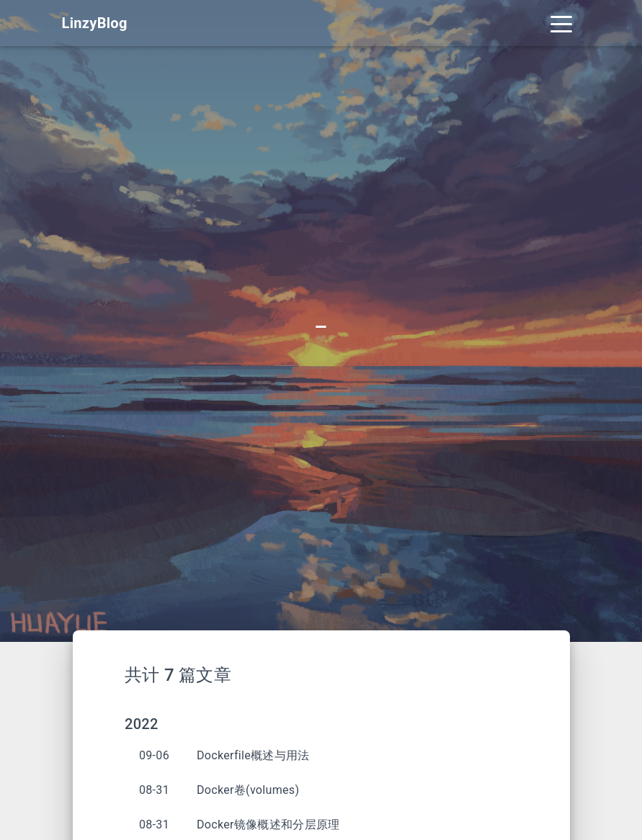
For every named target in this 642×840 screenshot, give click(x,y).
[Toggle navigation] (561, 23)
